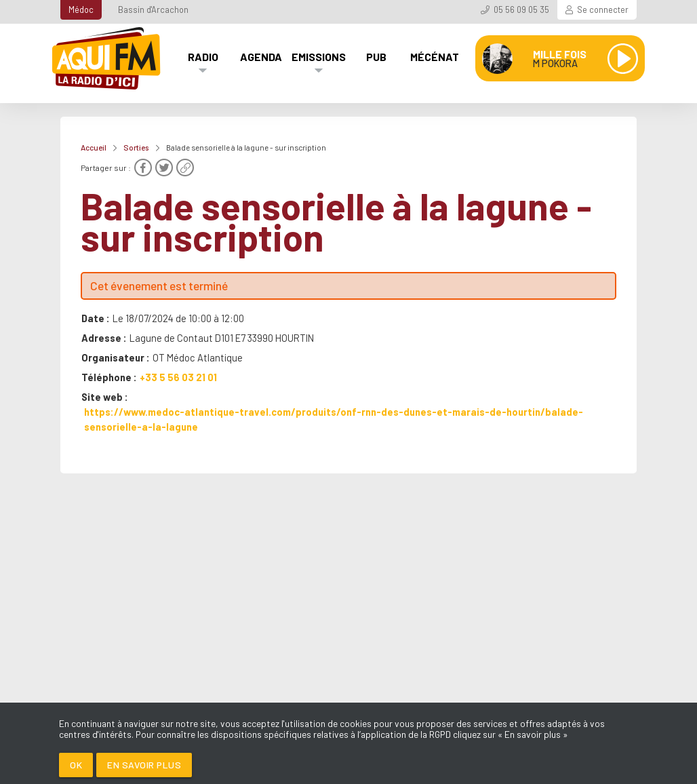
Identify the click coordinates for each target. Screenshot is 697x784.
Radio (203, 57)
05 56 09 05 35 (521, 9)
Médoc (81, 9)
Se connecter (603, 9)
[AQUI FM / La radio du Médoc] (107, 58)
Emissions (319, 57)
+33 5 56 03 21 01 (178, 377)
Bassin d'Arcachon (153, 9)
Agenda (261, 57)
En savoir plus (144, 765)
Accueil (94, 147)
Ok (76, 765)
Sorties (136, 147)
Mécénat (435, 57)
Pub (376, 57)
